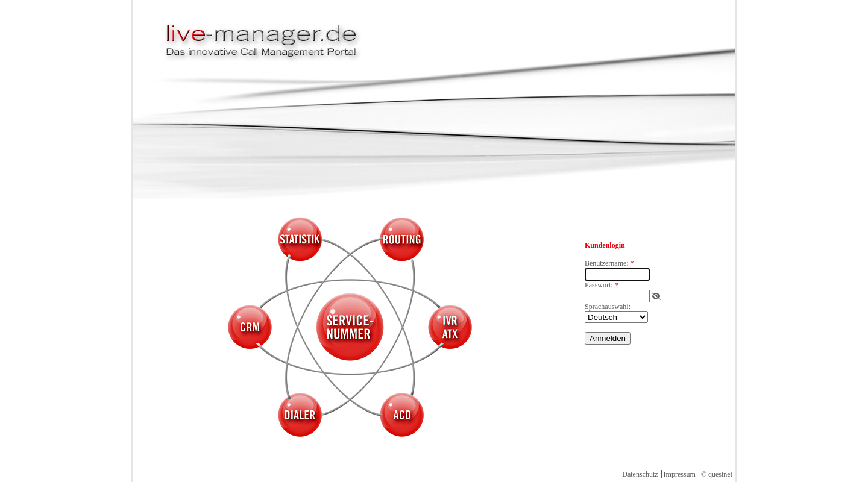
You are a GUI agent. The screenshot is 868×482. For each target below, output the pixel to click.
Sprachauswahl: (608, 307)
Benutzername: (607, 263)
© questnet (717, 474)
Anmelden (608, 338)
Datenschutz (640, 474)
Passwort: (599, 285)
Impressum (680, 474)
